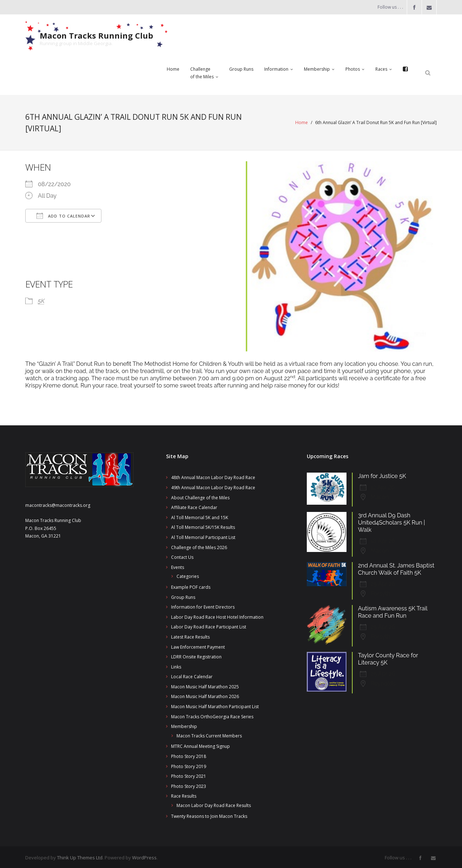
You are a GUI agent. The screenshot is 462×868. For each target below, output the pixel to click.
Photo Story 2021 (189, 775)
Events (178, 566)
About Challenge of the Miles (200, 496)
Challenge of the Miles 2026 (199, 546)
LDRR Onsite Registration (196, 655)
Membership (184, 725)
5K (41, 300)
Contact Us (182, 556)
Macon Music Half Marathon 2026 (205, 695)
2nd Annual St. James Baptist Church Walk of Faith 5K (396, 568)
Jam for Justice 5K (382, 475)
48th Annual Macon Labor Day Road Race (213, 476)
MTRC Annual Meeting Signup (201, 745)
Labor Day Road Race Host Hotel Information (217, 616)
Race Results (184, 795)
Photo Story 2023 (189, 785)
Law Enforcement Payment (198, 646)
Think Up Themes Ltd (80, 856)
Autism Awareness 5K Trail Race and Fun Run (393, 611)
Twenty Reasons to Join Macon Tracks (209, 815)
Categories (188, 575)
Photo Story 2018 (189, 755)
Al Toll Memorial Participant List (203, 536)
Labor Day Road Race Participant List (209, 626)
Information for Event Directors (203, 606)
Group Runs (183, 596)
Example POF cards (191, 586)
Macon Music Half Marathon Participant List (215, 705)
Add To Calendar (63, 215)
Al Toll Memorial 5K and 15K (200, 516)
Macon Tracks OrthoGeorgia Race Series (212, 715)
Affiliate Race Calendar (194, 506)
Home (302, 122)
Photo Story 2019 (189, 765)
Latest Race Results (190, 635)
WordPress (144, 856)
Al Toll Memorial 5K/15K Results (203, 526)
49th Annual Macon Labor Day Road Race (213, 486)
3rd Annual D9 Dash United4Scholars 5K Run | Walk (392, 521)
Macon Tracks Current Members (209, 734)
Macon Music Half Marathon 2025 (205, 685)
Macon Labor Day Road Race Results (214, 804)
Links (176, 665)
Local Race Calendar (192, 676)
